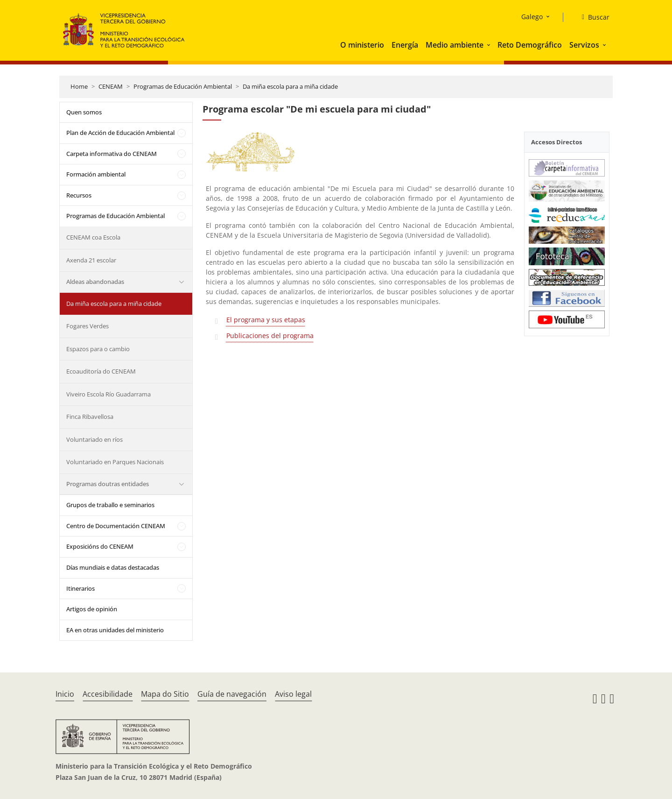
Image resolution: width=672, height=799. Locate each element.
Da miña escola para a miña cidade (290, 86)
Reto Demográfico (530, 45)
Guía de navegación (232, 694)
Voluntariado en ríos (94, 439)
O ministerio (362, 45)
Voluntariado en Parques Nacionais (115, 462)
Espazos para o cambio (98, 349)
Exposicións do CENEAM (100, 546)
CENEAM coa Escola (93, 237)
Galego (532, 17)
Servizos (584, 45)
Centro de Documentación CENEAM (116, 526)
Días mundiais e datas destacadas (113, 567)
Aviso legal (293, 694)
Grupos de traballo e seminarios (110, 505)
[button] (490, 45)
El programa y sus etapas (266, 320)
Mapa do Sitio (165, 694)
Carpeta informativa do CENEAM (112, 154)
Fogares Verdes (87, 326)
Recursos (79, 195)
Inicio (65, 694)
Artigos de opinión (92, 609)
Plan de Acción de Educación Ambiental (120, 133)
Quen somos (84, 112)
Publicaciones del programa (270, 336)
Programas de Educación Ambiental (183, 86)
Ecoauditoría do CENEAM (101, 371)
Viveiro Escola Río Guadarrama (108, 394)
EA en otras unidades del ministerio (115, 630)
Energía (405, 45)
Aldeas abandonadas (95, 282)
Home (79, 86)
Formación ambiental (96, 174)
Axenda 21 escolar (91, 260)
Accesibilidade (108, 694)
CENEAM (111, 86)
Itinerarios (80, 588)
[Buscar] (592, 17)
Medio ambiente (455, 45)
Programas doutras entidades (108, 484)
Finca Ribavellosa (90, 417)
